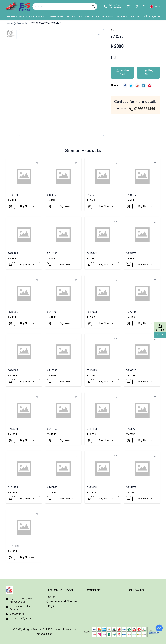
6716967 (52, 433)
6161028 (92, 493)
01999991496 (142, 108)
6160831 (13, 195)
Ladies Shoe (138, 17)
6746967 (52, 493)
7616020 (131, 374)
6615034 (131, 314)
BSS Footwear (53, 630)
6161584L (14, 552)
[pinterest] (150, 86)
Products (22, 24)
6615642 (92, 255)
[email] (137, 86)
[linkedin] (143, 86)
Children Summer (59, 17)
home (9, 24)
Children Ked (37, 17)
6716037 (52, 374)
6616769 (13, 314)
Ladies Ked (122, 17)
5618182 (13, 255)
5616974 (92, 314)
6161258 (13, 493)
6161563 (52, 195)
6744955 (131, 433)
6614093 (13, 374)
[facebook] (125, 86)
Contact (51, 597)
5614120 (52, 255)
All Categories (152, 17)
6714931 (13, 433)
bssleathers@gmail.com (22, 619)
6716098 (52, 314)
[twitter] (131, 86)
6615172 (131, 255)
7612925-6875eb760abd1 (46, 24)
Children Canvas (16, 17)
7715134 (92, 433)
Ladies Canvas (105, 17)
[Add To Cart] (11, 207)
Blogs (50, 606)
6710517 (131, 195)
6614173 (131, 493)
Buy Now (28, 207)
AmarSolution (44, 634)
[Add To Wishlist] (99, 34)
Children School (83, 17)
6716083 (92, 374)
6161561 (92, 195)
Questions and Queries (62, 602)
